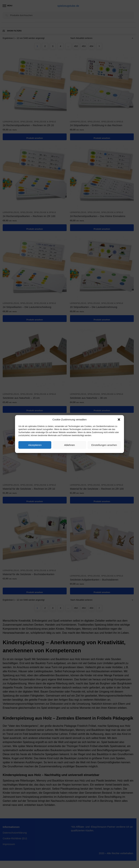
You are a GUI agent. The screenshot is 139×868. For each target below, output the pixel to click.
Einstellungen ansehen (104, 445)
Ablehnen (69, 445)
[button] (119, 420)
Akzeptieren (35, 445)
